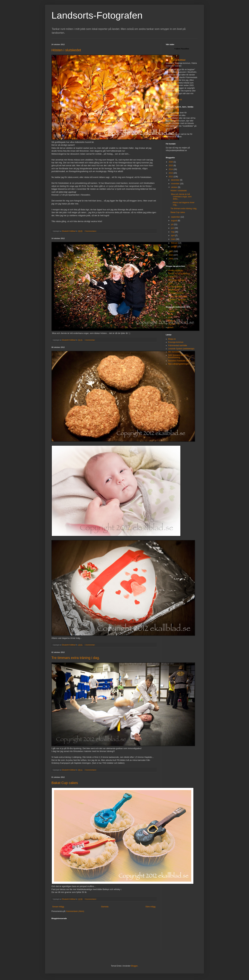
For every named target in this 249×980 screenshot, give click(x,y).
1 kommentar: (90, 340)
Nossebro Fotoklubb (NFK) (180, 361)
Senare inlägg (58, 907)
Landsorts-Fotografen (97, 15)
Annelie (171, 311)
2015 (171, 166)
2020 (171, 162)
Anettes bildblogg (175, 270)
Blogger (134, 966)
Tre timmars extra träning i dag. (76, 658)
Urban (171, 327)
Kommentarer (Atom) (75, 911)
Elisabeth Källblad (177, 60)
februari (175, 243)
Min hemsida (174, 352)
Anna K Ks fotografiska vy (179, 274)
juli (172, 224)
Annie (171, 314)
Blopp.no (172, 339)
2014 (171, 169)
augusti (174, 221)
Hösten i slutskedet (66, 50)
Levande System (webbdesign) (181, 349)
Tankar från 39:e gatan (178, 296)
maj (173, 232)
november (176, 184)
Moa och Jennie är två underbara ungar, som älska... (181, 197)
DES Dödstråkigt (175, 287)
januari (174, 247)
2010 (171, 255)
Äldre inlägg (150, 907)
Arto (170, 318)
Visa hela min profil (174, 100)
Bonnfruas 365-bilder (177, 280)
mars (173, 239)
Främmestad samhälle (178, 345)
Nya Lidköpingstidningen (179, 364)
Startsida (105, 907)
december (176, 180)
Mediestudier (174, 290)
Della (170, 283)
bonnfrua (172, 277)
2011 (171, 251)
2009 (171, 259)
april (173, 236)
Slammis (172, 324)
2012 (171, 177)
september (176, 217)
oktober (174, 187)
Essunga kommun (176, 342)
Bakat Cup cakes (65, 783)
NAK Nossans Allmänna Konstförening (178, 356)
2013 (171, 173)
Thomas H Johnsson (177, 299)
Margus (171, 321)
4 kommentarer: (91, 899)
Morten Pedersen (175, 293)
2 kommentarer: (91, 231)
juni (173, 228)
